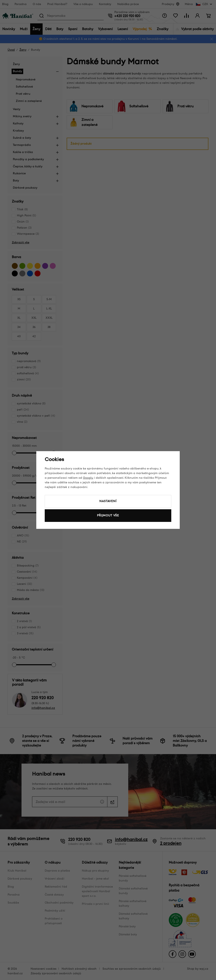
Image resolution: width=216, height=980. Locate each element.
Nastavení (108, 501)
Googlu (88, 478)
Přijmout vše (108, 515)
